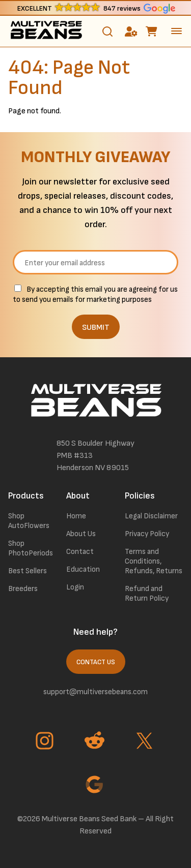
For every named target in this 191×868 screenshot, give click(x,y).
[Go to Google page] (96, 786)
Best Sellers (28, 571)
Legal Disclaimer (151, 516)
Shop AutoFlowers (29, 521)
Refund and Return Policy (147, 594)
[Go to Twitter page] (146, 742)
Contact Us (96, 662)
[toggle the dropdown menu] (176, 31)
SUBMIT (96, 328)
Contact (80, 552)
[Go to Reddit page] (96, 742)
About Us (81, 534)
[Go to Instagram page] (46, 742)
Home (76, 516)
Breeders (23, 589)
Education (83, 569)
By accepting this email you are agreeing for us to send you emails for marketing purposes (95, 294)
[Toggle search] (107, 32)
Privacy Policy (147, 534)
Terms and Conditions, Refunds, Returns (154, 561)
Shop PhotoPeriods (31, 548)
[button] (95, 8)
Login (75, 587)
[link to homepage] (46, 31)
